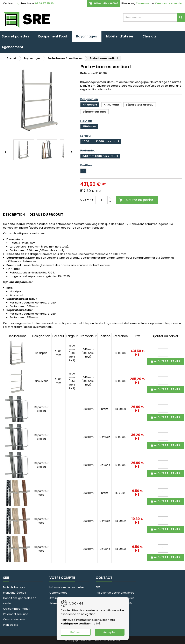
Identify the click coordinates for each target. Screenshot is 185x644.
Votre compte (62, 578)
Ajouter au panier (136, 200)
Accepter (110, 632)
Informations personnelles (67, 587)
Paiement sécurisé (16, 614)
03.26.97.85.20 (44, 3)
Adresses (56, 603)
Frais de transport (15, 587)
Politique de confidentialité (80, 624)
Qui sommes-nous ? (17, 609)
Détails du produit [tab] (46, 214)
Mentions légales (15, 593)
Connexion (143, 3)
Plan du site (11, 625)
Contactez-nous (14, 619)
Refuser (76, 632)
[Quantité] (101, 200)
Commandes (58, 593)
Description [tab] (14, 214)
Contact (8, 3)
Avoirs (54, 598)
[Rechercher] (154, 17)
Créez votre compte (168, 3)
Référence (87, 73)
